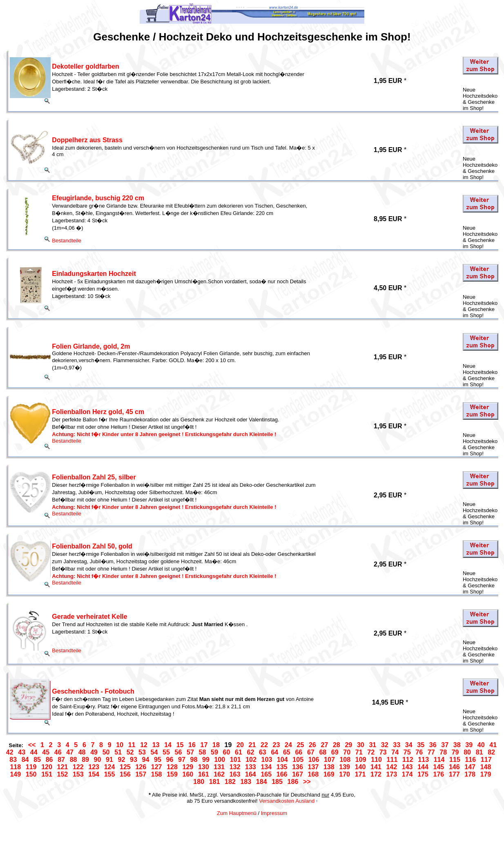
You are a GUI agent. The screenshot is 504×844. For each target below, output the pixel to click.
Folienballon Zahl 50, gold (92, 546)
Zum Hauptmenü (237, 813)
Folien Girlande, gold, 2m (91, 346)
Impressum (274, 813)
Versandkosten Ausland (287, 801)
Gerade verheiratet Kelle (89, 617)
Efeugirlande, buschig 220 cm (98, 198)
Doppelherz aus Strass (87, 140)
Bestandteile (67, 241)
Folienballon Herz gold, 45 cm (98, 412)
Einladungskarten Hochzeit (94, 274)
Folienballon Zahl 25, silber (94, 477)
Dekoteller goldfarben (85, 66)
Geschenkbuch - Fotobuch (93, 691)
